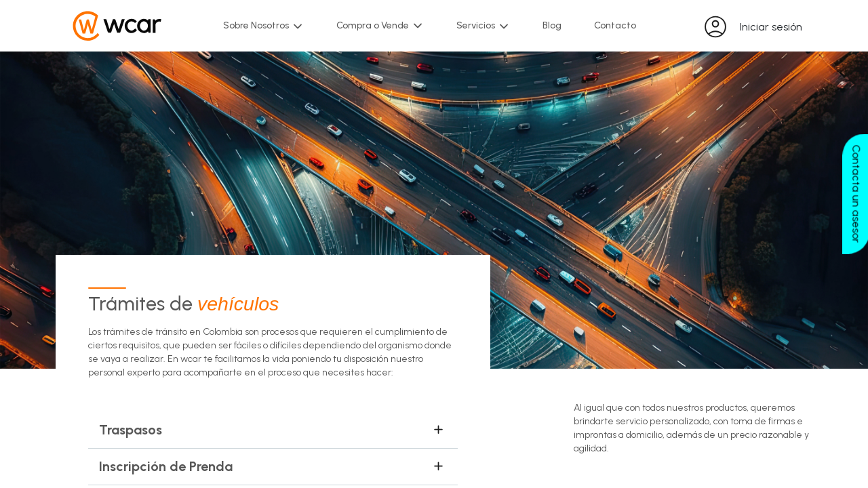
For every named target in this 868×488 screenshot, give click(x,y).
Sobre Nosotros (263, 26)
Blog (552, 25)
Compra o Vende (380, 26)
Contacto (615, 25)
